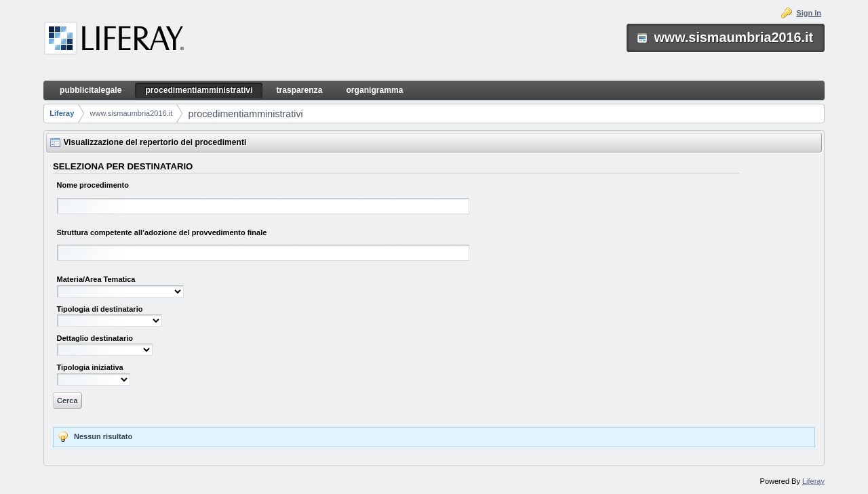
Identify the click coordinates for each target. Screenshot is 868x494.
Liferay (62, 113)
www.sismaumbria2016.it (132, 113)
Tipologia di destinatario (100, 309)
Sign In (809, 13)
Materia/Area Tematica (96, 279)
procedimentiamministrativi (245, 114)
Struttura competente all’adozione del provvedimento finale (162, 232)
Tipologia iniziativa (90, 367)
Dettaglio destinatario (95, 338)
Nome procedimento (93, 185)
